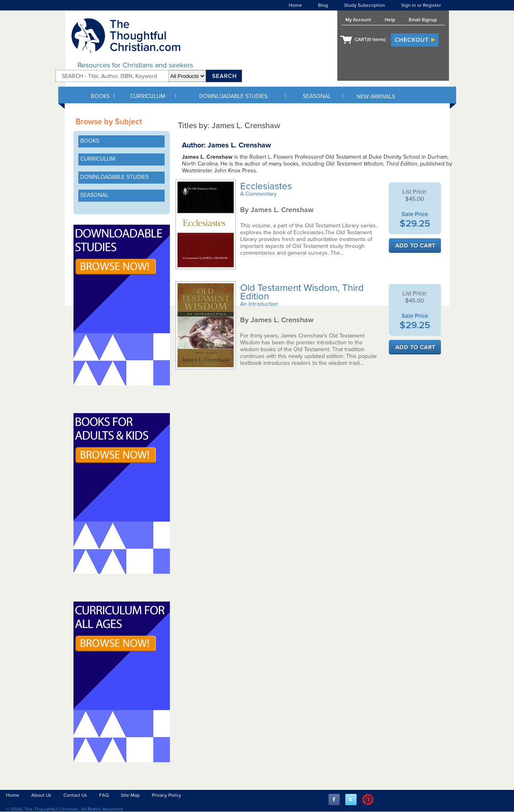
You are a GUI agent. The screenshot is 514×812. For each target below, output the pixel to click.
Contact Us (75, 795)
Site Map (130, 795)
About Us (41, 795)
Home (295, 5)
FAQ (104, 795)
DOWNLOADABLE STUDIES (233, 96)
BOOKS (100, 96)
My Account (358, 20)
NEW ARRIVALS (376, 97)
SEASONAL (317, 96)
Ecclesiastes (267, 186)
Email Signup (423, 20)
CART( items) (370, 39)
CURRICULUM (148, 96)
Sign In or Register (421, 5)
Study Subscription (365, 5)
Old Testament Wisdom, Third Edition (302, 292)
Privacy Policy (166, 795)
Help (390, 20)
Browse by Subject (109, 122)
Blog (323, 5)
